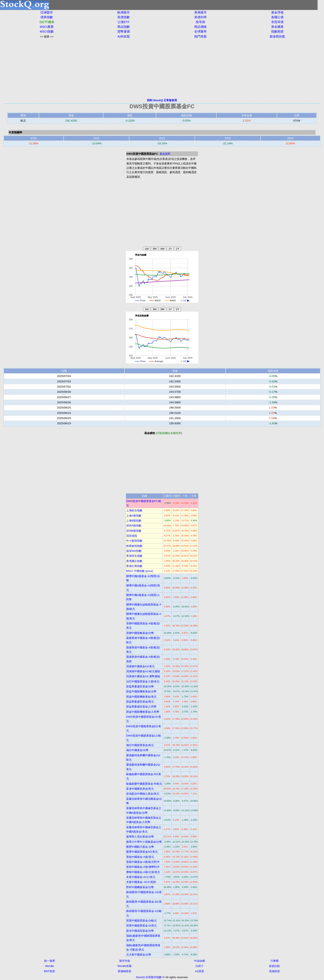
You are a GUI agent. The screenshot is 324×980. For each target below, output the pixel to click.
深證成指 (132, 536)
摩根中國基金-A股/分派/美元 (143, 872)
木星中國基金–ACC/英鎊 (141, 882)
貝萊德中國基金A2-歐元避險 (143, 671)
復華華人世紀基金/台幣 (140, 837)
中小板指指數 (134, 541)
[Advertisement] (162, 68)
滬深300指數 (134, 551)
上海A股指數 (134, 516)
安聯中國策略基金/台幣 (140, 633)
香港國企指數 (134, 561)
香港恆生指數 (134, 556)
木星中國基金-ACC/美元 (141, 877)
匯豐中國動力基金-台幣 (140, 847)
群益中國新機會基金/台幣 (141, 691)
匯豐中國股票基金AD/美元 (142, 852)
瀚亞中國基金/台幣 (137, 750)
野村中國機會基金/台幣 (140, 887)
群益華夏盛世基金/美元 (140, 702)
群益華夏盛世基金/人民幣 (141, 707)
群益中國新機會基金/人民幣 (143, 712)
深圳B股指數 (134, 531)
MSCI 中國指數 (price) (140, 571)
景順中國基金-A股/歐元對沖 (143, 862)
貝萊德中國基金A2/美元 (140, 666)
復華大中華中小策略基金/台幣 (144, 842)
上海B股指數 (134, 521)
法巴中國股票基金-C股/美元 (143, 682)
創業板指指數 (134, 546)
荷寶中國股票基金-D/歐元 (142, 921)
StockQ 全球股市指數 (149, 977)
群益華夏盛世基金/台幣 (140, 686)
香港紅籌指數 (134, 566)
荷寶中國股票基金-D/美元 (142, 926)
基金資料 (165, 154)
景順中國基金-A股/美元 (140, 857)
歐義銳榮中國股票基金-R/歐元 (144, 784)
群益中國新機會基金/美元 (141, 697)
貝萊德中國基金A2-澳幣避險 (143, 676)
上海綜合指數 (134, 510)
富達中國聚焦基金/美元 (140, 789)
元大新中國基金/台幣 (139, 955)
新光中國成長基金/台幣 (140, 931)
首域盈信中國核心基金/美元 (143, 794)
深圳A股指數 (134, 526)
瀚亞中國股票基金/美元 (140, 745)
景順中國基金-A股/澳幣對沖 (143, 867)
